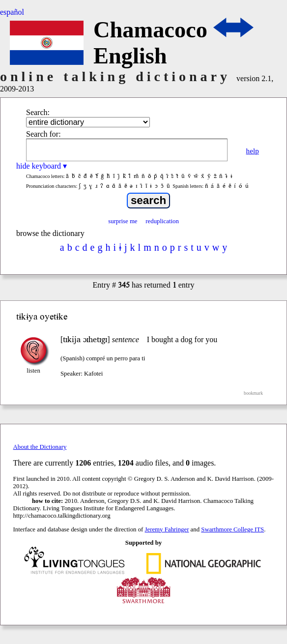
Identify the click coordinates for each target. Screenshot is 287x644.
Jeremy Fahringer (167, 529)
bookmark (253, 393)
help (253, 151)
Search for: (43, 134)
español (12, 12)
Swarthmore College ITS (232, 529)
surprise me (123, 221)
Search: (38, 112)
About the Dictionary (40, 447)
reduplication (162, 221)
